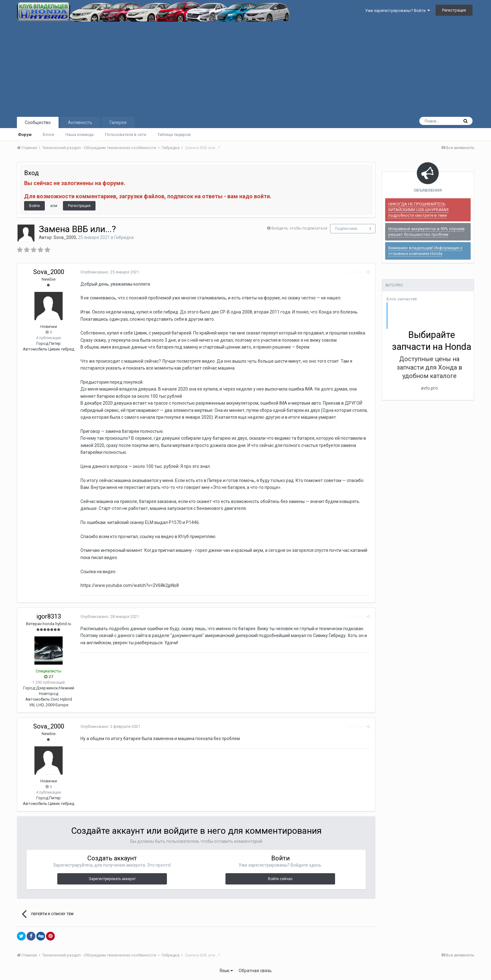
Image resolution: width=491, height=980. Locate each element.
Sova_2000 (65, 237)
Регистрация (454, 10)
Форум (25, 135)
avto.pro (429, 388)
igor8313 (49, 616)
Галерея (118, 122)
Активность (80, 122)
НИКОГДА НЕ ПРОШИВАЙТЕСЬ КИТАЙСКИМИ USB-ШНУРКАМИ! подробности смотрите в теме (419, 210)
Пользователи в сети (126, 135)
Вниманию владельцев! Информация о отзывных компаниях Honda (425, 251)
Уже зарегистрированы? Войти (398, 10)
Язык (226, 971)
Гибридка (124, 237)
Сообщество (38, 122)
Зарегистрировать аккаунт (112, 879)
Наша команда (80, 135)
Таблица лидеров (174, 135)
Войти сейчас (280, 879)
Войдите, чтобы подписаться (299, 228)
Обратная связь (255, 971)
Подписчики (346, 229)
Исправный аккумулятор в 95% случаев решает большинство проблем (426, 232)
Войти (34, 206)
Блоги (49, 135)
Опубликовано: (109, 272)
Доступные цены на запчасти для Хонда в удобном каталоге (429, 367)
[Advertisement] (246, 69)
